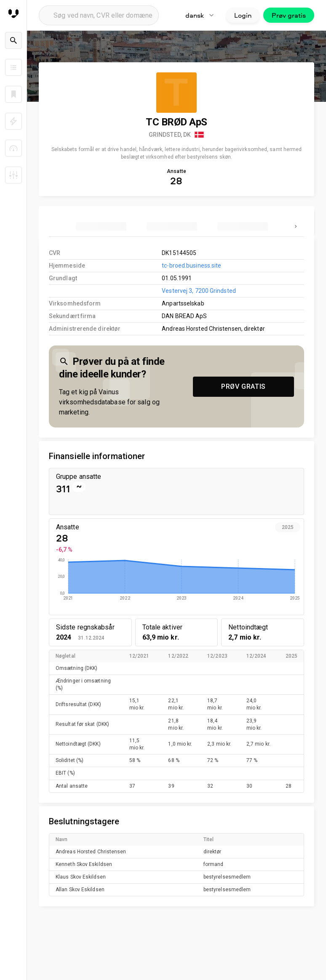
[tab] (101, 226)
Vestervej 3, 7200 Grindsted (199, 291)
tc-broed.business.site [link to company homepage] (191, 266)
